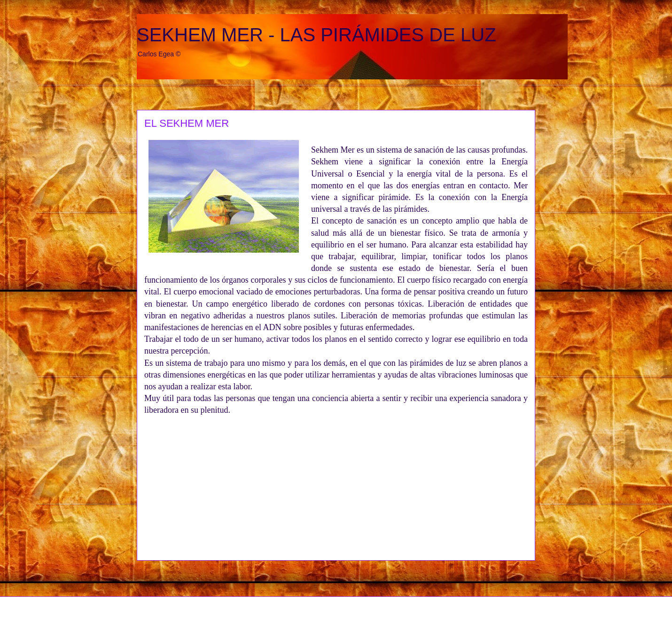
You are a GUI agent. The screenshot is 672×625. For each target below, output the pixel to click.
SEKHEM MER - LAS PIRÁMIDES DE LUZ (316, 35)
